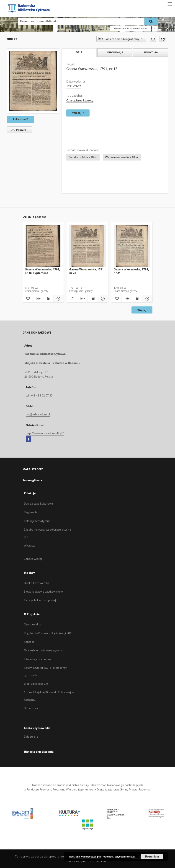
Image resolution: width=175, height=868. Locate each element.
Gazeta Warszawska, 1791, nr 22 (87, 271)
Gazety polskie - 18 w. (83, 157)
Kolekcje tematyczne (37, 521)
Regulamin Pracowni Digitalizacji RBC (48, 633)
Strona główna (32, 480)
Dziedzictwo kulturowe (39, 504)
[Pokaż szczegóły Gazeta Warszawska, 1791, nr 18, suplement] (58, 299)
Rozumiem (152, 857)
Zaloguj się (31, 737)
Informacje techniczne (38, 659)
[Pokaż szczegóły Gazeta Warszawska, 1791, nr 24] (147, 299)
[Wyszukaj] (151, 21)
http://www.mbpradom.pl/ (45, 433)
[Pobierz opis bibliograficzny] (38, 299)
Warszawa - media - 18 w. (122, 157)
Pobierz (18, 130)
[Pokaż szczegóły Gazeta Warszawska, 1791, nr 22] (102, 299)
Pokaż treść (20, 119)
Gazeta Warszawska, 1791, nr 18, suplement (42, 271)
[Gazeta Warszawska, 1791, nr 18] (33, 81)
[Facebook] (28, 439)
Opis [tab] (79, 52)
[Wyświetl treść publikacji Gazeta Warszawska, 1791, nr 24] (137, 299)
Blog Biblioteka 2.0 (36, 684)
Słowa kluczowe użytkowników (43, 592)
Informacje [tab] (115, 52)
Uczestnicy (31, 708)
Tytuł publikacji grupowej (40, 600)
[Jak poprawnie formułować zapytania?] (155, 28)
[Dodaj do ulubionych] (153, 39)
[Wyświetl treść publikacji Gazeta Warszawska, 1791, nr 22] (93, 299)
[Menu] (170, 4)
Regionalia (31, 512)
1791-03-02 (74, 86)
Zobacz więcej (33, 559)
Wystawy (30, 545)
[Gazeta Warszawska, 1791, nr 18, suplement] (43, 246)
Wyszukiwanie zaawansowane (131, 28)
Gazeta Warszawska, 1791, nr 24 (131, 271)
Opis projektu (33, 624)
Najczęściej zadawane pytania (43, 650)
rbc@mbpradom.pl (38, 414)
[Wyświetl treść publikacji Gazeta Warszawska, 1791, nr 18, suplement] (48, 299)
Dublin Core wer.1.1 (37, 583)
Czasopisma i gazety (80, 100)
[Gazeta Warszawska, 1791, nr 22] (87, 246)
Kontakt (29, 642)
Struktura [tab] (151, 52)
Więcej (142, 310)
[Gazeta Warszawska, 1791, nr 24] (132, 246)
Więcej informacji (125, 857)
